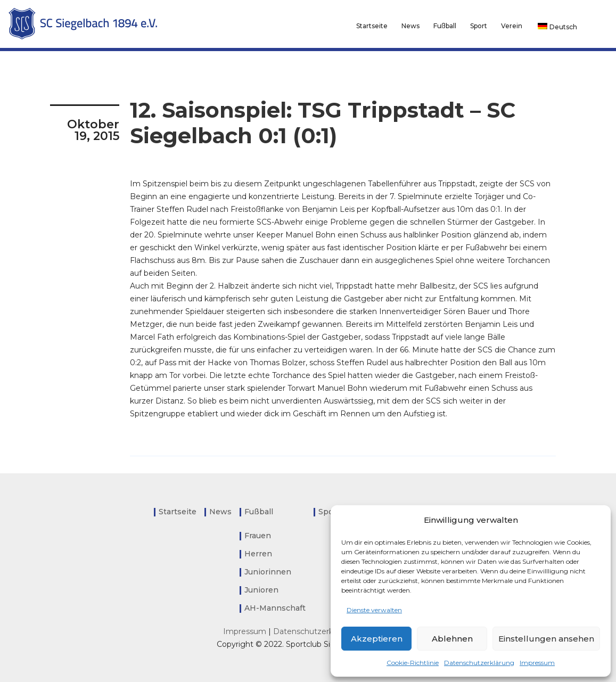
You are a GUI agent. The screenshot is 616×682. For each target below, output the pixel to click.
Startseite (372, 26)
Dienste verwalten (374, 610)
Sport (479, 26)
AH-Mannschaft (275, 608)
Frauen (258, 536)
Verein (512, 26)
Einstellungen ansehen (546, 639)
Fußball (445, 26)
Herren (258, 554)
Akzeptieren (377, 639)
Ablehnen (452, 639)
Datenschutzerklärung (479, 663)
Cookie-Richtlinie (413, 663)
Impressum (537, 663)
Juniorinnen (268, 572)
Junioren (261, 590)
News (410, 26)
